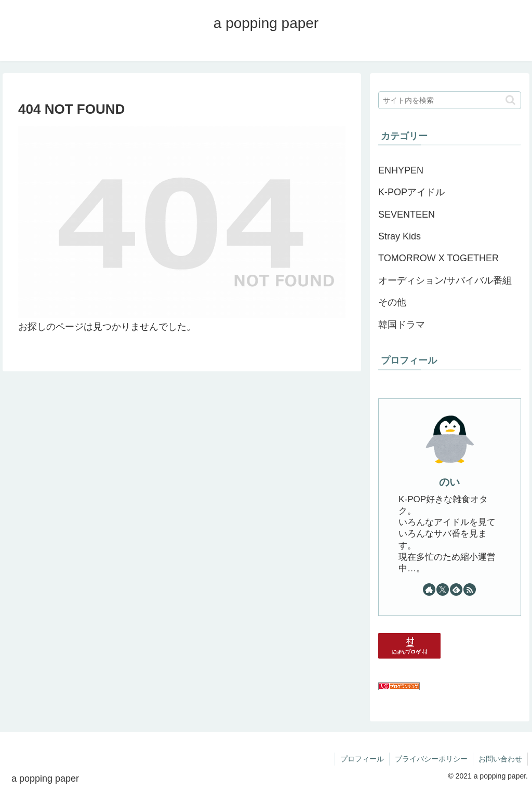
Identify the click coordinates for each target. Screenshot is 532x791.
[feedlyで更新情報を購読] (456, 589)
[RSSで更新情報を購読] (470, 589)
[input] (449, 100)
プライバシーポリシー (431, 759)
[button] (510, 100)
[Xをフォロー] (443, 589)
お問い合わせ (500, 759)
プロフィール (362, 759)
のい (449, 482)
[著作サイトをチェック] (429, 589)
